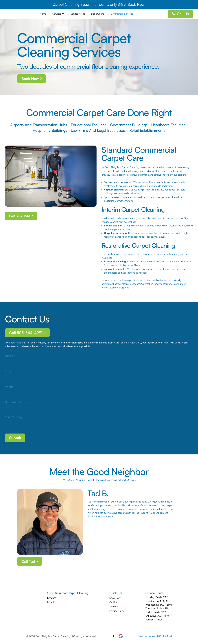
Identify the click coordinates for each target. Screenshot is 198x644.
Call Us (113, 602)
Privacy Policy (117, 611)
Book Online (98, 14)
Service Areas (78, 14)
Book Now (115, 598)
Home (43, 14)
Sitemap (114, 606)
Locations (52, 602)
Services (52, 598)
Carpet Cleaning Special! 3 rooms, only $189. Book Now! (99, 4)
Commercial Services (122, 14)
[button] (58, 14)
